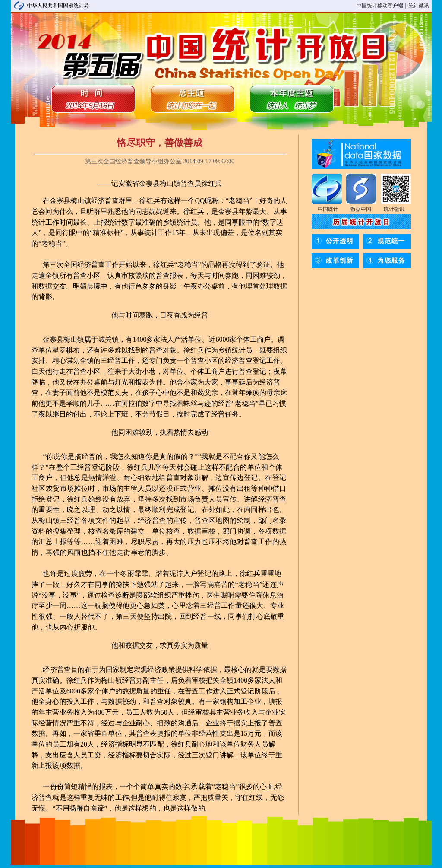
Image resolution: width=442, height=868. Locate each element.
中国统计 (328, 209)
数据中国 (361, 209)
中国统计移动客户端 (380, 6)
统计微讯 (419, 6)
